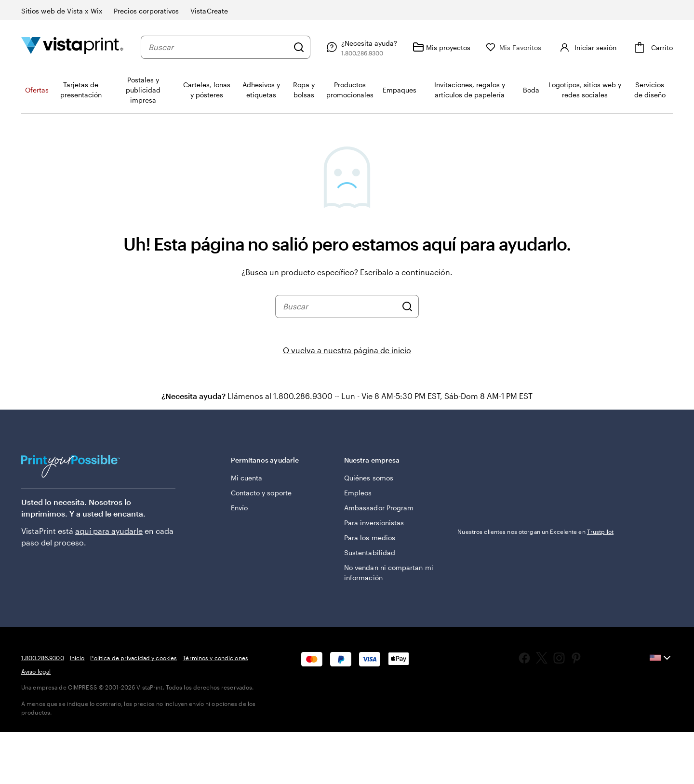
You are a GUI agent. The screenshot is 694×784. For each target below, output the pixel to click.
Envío (239, 508)
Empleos (358, 493)
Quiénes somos (369, 478)
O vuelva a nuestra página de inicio (347, 350)
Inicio (77, 658)
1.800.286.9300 (43, 658)
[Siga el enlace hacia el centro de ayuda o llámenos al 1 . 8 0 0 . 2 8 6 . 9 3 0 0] (380, 47)
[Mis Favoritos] (533, 47)
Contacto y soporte (261, 493)
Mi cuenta (247, 478)
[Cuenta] (596, 47)
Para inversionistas (374, 523)
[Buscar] (318, 47)
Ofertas (37, 90)
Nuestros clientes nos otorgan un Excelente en (535, 532)
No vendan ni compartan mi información (389, 572)
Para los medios (370, 538)
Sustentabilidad (370, 552)
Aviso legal (36, 671)
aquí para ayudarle (109, 531)
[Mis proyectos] (461, 47)
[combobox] (228, 47)
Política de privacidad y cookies (133, 658)
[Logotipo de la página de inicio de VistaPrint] (72, 47)
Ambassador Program (379, 508)
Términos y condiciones (215, 658)
